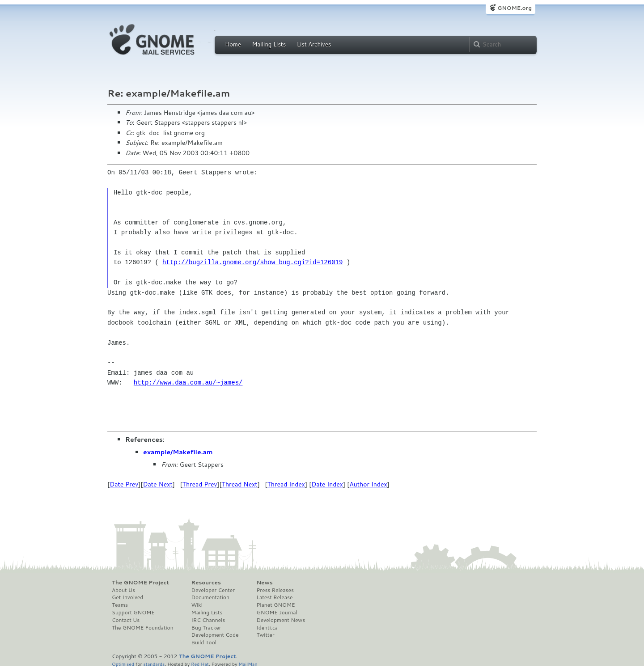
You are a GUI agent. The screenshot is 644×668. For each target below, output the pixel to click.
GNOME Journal (277, 613)
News (264, 583)
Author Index (368, 484)
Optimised (123, 664)
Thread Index (286, 484)
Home (233, 44)
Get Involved (127, 597)
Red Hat (200, 664)
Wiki (197, 605)
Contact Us (126, 620)
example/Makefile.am (178, 452)
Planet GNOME (275, 605)
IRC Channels (208, 620)
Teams (120, 605)
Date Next (157, 484)
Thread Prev (200, 484)
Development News (281, 620)
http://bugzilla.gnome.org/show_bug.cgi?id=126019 (252, 262)
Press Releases (275, 590)
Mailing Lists (269, 44)
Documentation (210, 597)
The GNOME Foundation (143, 628)
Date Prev (124, 484)
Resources (206, 583)
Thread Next (240, 484)
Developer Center (213, 590)
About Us (123, 590)
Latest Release (274, 597)
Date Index (327, 484)
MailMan (248, 664)
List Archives (314, 44)
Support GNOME (133, 613)
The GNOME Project (140, 583)
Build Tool (204, 643)
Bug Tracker (206, 628)
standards (154, 664)
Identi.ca (267, 628)
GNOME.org (515, 8)
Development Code (215, 635)
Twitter (265, 635)
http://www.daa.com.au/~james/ (188, 383)
